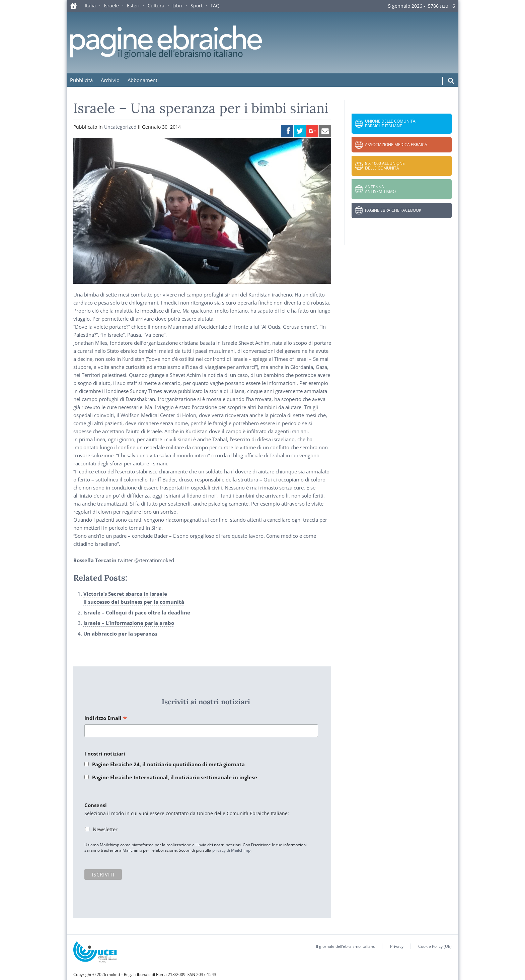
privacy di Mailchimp (231, 850)
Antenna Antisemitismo (380, 189)
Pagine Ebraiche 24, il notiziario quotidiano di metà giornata (168, 764)
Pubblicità (81, 80)
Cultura (156, 6)
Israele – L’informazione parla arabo (129, 623)
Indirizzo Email (106, 718)
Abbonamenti (143, 80)
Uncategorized (120, 127)
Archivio (110, 80)
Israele (111, 6)
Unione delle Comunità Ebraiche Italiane (390, 123)
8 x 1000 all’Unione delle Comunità (385, 166)
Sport (197, 6)
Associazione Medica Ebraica (396, 145)
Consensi (96, 805)
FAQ (215, 6)
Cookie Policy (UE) (435, 946)
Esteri (133, 6)
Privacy (397, 946)
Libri (177, 6)
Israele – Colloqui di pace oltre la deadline (137, 612)
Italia (90, 6)
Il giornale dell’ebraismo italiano (346, 946)
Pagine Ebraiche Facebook (393, 210)
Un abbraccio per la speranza (120, 634)
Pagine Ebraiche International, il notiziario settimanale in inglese (175, 777)
